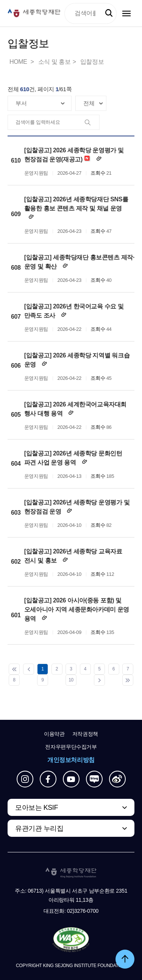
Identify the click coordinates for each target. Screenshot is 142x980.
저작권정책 (85, 734)
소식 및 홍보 (55, 62)
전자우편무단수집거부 (71, 747)
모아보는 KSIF (37, 808)
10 (71, 680)
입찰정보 (92, 62)
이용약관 (54, 734)
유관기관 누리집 (39, 828)
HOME (19, 62)
